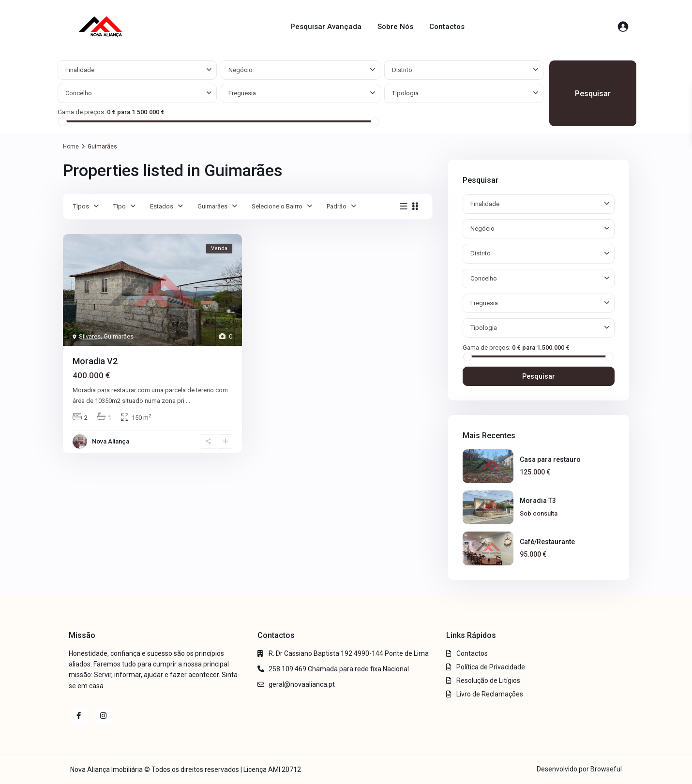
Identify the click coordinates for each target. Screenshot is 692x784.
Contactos (447, 27)
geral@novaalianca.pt (302, 684)
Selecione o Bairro (277, 206)
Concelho (79, 93)
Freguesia (242, 93)
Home (71, 147)
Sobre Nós (395, 27)
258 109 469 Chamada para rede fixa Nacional (339, 669)
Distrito (402, 70)
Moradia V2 (95, 361)
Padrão (337, 206)
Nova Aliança (111, 441)
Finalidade (80, 70)
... (188, 401)
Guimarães (212, 206)
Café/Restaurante (547, 542)
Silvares (90, 336)
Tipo (120, 206)
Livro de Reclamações (490, 694)
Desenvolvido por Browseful (579, 769)
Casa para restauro (550, 459)
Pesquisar (593, 94)
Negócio (241, 70)
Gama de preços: (82, 112)
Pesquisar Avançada (326, 27)
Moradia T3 (538, 501)
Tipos (81, 206)
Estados (162, 206)
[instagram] (103, 716)
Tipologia (405, 93)
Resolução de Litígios (488, 680)
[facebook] (79, 716)
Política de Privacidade (491, 667)
